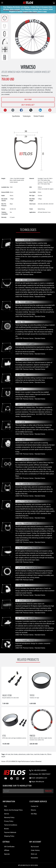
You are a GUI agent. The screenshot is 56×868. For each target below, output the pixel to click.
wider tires (30, 754)
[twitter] (23, 778)
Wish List (34, 854)
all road (8, 754)
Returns (33, 810)
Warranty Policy (9, 817)
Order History (35, 850)
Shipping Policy (9, 836)
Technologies (27, 116)
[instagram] (17, 778)
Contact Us (35, 806)
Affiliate (7, 850)
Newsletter (35, 858)
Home (3, 761)
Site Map (34, 814)
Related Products (39, 116)
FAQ (6, 806)
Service (7, 814)
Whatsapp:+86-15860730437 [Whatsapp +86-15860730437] (40, 774)
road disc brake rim (40, 754)
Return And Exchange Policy (13, 810)
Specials (7, 854)
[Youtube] (6, 778)
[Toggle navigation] (2, 3)
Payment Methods (10, 832)
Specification (16, 116)
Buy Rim (28, 99)
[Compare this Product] (13, 110)
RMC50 (32, 736)
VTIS (4, 736)
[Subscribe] (48, 791)
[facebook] (12, 778)
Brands (7, 829)
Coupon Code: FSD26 (30, 12)
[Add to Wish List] (5, 110)
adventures (22, 754)
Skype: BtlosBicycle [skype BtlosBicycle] (37, 782)
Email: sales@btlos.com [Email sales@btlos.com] (38, 778)
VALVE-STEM (7, 695)
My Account (35, 847)
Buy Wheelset (28, 105)
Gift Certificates (9, 847)
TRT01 (32, 695)
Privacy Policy (9, 821)
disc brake (14, 754)
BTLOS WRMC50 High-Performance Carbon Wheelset (24, 761)
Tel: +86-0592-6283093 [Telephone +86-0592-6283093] (38, 770)
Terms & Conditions (11, 825)
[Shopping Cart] (54, 3)
